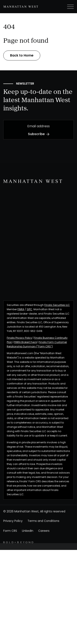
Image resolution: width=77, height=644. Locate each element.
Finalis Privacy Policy (20, 343)
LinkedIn (28, 537)
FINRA (21, 315)
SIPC (29, 315)
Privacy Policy (13, 527)
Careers (44, 537)
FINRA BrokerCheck (25, 348)
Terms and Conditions (43, 527)
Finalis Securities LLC (57, 311)
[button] (67, 7)
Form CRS (10, 537)
